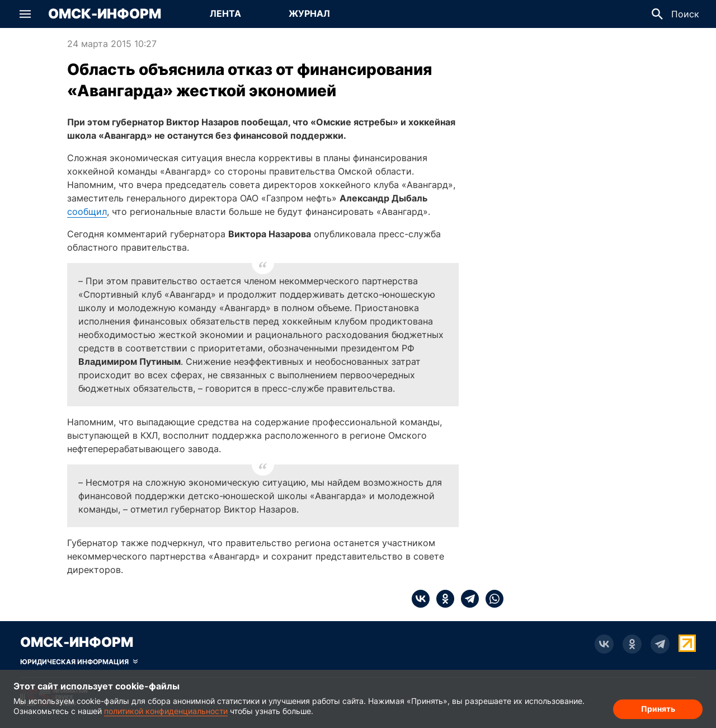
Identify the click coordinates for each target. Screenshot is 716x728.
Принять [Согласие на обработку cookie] (658, 709)
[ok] (442, 599)
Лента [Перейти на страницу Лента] (225, 13)
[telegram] (467, 599)
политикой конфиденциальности (166, 711)
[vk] (421, 599)
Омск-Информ (105, 14)
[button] (25, 14)
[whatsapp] (491, 599)
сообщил (87, 212)
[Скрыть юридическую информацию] (79, 662)
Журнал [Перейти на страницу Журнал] (309, 13)
